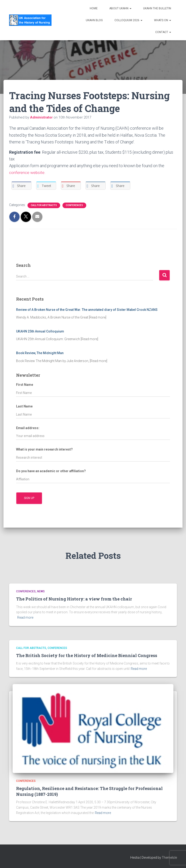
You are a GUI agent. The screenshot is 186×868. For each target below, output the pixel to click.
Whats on (163, 20)
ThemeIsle (169, 858)
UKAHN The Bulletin (157, 8)
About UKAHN (120, 8)
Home (94, 8)
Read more (25, 617)
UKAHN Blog (94, 20)
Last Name (24, 406)
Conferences (74, 205)
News (41, 591)
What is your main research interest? (44, 449)
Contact (163, 32)
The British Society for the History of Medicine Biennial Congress (87, 655)
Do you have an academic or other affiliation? (51, 471)
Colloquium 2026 (128, 20)
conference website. (28, 172)
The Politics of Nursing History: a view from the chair (74, 599)
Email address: (28, 428)
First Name (25, 385)
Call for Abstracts (44, 205)
